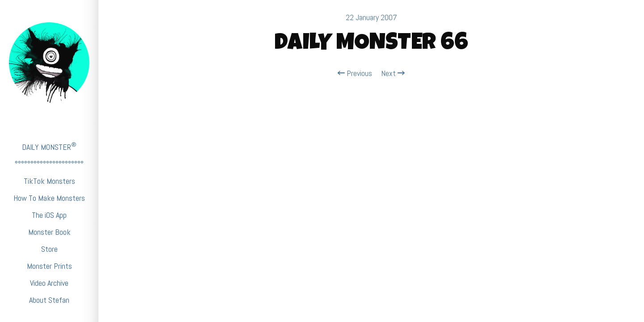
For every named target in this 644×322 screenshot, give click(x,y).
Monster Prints (49, 266)
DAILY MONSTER (49, 146)
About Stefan (49, 300)
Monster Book (49, 232)
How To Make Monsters (49, 198)
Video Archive (49, 283)
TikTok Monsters (49, 181)
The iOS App (49, 215)
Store (49, 249)
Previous (355, 73)
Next (393, 73)
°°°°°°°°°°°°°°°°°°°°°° (49, 164)
